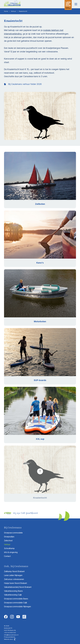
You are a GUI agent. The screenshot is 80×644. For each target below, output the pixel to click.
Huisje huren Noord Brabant (15, 583)
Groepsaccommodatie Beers (16, 599)
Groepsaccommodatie (13, 533)
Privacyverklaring (10, 637)
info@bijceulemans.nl (11, 635)
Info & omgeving (11, 552)
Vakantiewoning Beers (13, 591)
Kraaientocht (23, 11)
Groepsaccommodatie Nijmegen (17, 607)
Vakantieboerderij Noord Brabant (18, 587)
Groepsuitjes (9, 537)
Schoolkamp (9, 548)
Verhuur (13, 11)
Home (6, 11)
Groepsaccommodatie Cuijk (16, 603)
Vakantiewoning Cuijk (13, 595)
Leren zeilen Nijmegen (13, 575)
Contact (7, 556)
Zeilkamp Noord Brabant (14, 571)
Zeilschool (8, 541)
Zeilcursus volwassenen (14, 579)
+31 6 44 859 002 (10, 633)
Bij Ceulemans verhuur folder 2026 (23, 84)
